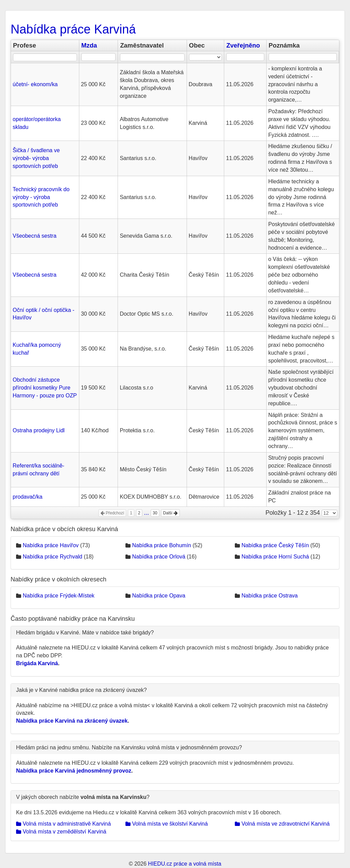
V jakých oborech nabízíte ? (83, 797)
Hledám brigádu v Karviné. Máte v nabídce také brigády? (85, 633)
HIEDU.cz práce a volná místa (185, 864)
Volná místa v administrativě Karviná (63, 824)
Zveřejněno (243, 45)
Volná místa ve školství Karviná (167, 824)
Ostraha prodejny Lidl (39, 430)
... (146, 513)
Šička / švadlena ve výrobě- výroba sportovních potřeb (36, 158)
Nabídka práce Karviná (73, 29)
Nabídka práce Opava (159, 596)
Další (170, 513)
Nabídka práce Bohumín (161, 545)
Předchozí (112, 513)
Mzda (89, 45)
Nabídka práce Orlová (159, 557)
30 (155, 513)
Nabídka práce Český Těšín (275, 545)
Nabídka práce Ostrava (270, 596)
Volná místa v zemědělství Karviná (61, 832)
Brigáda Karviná (37, 663)
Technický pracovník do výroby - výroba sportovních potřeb (41, 197)
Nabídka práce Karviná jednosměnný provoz (74, 771)
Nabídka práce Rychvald (52, 557)
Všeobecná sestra (35, 236)
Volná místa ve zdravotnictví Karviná (282, 824)
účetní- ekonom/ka (35, 84)
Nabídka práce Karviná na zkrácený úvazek (72, 721)
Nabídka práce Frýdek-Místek (58, 596)
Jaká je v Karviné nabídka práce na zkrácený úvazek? (81, 690)
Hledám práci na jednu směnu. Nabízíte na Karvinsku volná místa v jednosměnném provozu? (129, 747)
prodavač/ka (28, 497)
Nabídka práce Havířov (51, 545)
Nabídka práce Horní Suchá (275, 557)
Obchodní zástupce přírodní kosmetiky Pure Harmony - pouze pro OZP (45, 388)
